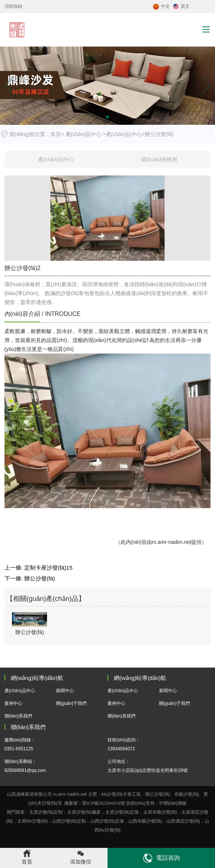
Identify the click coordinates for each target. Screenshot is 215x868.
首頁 (56, 134)
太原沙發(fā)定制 (46, 812)
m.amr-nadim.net (172, 542)
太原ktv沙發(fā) (32, 821)
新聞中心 (65, 691)
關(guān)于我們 (71, 703)
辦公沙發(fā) (40, 578)
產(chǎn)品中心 (84, 134)
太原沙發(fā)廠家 (84, 812)
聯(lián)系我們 (18, 716)
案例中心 (13, 703)
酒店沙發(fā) (183, 821)
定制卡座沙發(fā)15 (48, 568)
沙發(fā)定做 (112, 821)
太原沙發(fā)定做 (122, 812)
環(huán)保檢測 (159, 159)
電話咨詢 (161, 858)
